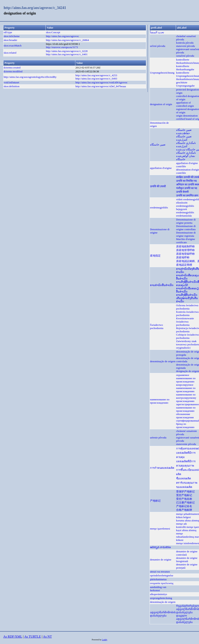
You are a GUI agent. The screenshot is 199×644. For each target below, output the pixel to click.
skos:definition (12, 86)
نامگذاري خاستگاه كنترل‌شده (186, 145)
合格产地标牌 (184, 510)
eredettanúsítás (184, 216)
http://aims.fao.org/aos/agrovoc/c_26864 (67, 40)
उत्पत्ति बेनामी (182, 192)
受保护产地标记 (185, 492)
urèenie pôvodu (158, 438)
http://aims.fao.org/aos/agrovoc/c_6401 (67, 54)
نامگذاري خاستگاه (186, 153)
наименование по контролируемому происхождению (186, 398)
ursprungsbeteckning (161, 598)
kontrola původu (185, 43)
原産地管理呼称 (185, 250)
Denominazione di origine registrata (186, 234)
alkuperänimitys (159, 594)
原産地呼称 (183, 257)
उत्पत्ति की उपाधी (158, 186)
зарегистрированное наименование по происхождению (188, 408)
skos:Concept (53, 32)
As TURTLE (33, 637)
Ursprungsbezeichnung (162, 73)
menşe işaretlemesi (160, 529)
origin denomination (187, 116)
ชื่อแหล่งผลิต (183, 478)
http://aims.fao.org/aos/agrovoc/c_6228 (67, 51)
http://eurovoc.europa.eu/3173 (62, 47)
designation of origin (161, 104)
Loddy (105, 640)
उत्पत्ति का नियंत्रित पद (187, 181)
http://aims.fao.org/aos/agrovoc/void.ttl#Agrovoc (102, 82)
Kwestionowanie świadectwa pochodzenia (185, 322)
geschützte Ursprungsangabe (185, 84)
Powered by (97, 640)
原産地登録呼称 (185, 254)
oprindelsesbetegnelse (162, 575)
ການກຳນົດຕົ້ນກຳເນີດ (162, 285)
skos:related (10, 53)
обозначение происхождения (185, 416)
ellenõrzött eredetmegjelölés (185, 204)
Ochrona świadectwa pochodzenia (187, 307)
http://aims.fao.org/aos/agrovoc (62, 36)
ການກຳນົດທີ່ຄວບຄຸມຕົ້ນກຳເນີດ (187, 277)
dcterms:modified (13, 71)
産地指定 (155, 256)
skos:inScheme (12, 36)
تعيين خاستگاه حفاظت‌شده (184, 132)
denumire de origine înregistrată (187, 560)
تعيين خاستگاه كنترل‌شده (184, 138)
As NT (47, 637)
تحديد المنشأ (157, 32)
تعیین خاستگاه (158, 145)
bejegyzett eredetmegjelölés (185, 211)
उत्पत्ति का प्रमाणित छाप (187, 195)
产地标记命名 (184, 506)
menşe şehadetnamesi (188, 514)
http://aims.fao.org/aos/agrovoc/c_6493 (96, 79)
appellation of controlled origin (185, 104)
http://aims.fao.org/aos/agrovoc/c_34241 (35, 8)
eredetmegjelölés (159, 208)
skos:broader (10, 40)
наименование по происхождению (160, 401)
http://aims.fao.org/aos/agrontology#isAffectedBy (30, 77)
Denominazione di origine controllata (186, 228)
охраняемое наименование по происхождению (186, 378)
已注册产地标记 (185, 503)
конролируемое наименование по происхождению (186, 388)
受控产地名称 (184, 499)
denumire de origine (161, 560)
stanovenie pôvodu (186, 444)
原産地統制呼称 (185, 246)
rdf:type (8, 32)
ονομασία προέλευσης (162, 583)
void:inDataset (11, 82)
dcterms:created (12, 68)
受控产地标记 (184, 495)
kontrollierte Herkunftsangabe (185, 68)
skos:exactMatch (13, 46)
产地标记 (155, 501)
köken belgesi (183, 517)
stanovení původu (186, 46)
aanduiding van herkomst (158, 589)
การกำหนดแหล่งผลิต (162, 468)
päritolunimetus (158, 579)
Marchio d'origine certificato (186, 241)
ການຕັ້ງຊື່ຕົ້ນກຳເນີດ (187, 295)
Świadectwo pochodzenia (157, 326)
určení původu (158, 46)
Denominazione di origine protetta (186, 221)
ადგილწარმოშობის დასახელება (163, 614)
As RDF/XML (13, 637)
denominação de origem (163, 361)
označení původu (185, 56)
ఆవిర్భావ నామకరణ (160, 547)
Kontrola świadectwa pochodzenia (187, 313)
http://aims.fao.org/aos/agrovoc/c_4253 (96, 75)
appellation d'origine (161, 168)
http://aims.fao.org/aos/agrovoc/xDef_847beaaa (101, 86)
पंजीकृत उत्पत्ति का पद (187, 188)
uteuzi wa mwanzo (160, 572)
